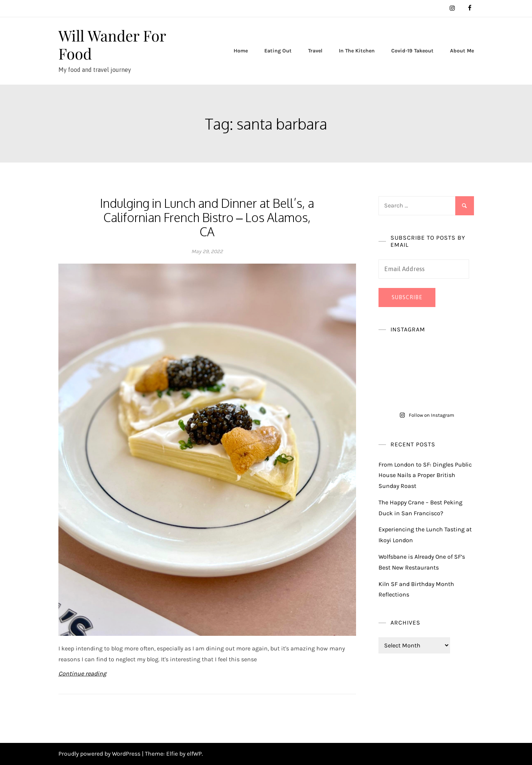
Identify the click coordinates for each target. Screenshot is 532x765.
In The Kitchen (357, 51)
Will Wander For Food (112, 44)
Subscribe (407, 297)
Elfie (172, 754)
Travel (315, 51)
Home (241, 51)
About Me (462, 51)
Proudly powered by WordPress (100, 754)
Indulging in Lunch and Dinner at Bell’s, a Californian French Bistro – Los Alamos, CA (207, 218)
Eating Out (278, 51)
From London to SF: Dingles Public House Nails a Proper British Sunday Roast (425, 475)
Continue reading (82, 673)
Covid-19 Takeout (412, 51)
